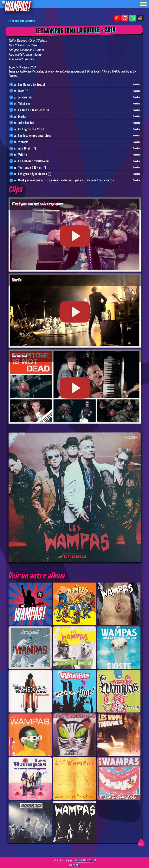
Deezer (140, 18)
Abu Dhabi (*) (27, 148)
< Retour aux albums (21, 21)
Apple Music (125, 18)
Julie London (26, 123)
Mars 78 (23, 91)
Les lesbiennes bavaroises (35, 135)
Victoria (23, 142)
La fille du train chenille (34, 110)
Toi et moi (24, 103)
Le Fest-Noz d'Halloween (34, 161)
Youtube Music (117, 18)
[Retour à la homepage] (16, 6)
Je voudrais (25, 97)
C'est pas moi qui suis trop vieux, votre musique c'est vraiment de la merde (66, 180)
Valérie (23, 155)
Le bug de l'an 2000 (31, 129)
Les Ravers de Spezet (32, 84)
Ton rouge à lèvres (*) (32, 167)
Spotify (132, 18)
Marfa (22, 116)
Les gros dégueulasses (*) (35, 174)
